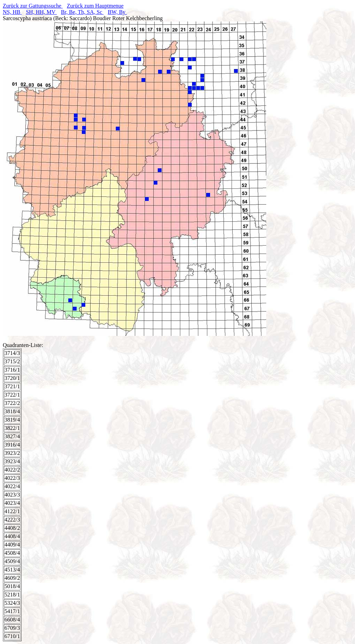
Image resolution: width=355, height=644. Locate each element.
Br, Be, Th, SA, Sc (82, 12)
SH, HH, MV (41, 12)
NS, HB (12, 12)
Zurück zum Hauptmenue (95, 6)
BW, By (117, 12)
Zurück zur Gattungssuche (33, 6)
